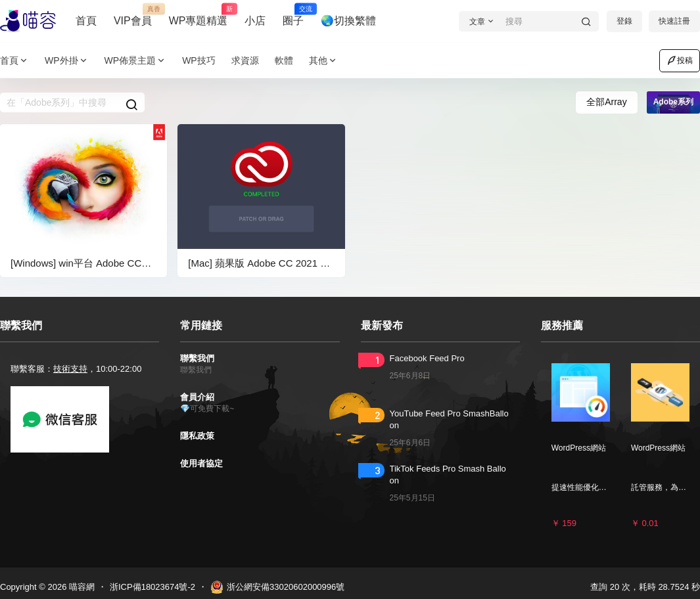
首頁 (86, 21)
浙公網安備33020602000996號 (277, 587)
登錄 (624, 21)
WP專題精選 (198, 15)
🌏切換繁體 (348, 21)
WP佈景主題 (136, 61)
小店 (255, 21)
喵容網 (81, 587)
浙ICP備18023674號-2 (152, 587)
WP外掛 (67, 61)
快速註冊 (674, 21)
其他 (323, 61)
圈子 (293, 15)
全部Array (606, 102)
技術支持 (70, 369)
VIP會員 (133, 15)
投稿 (680, 60)
